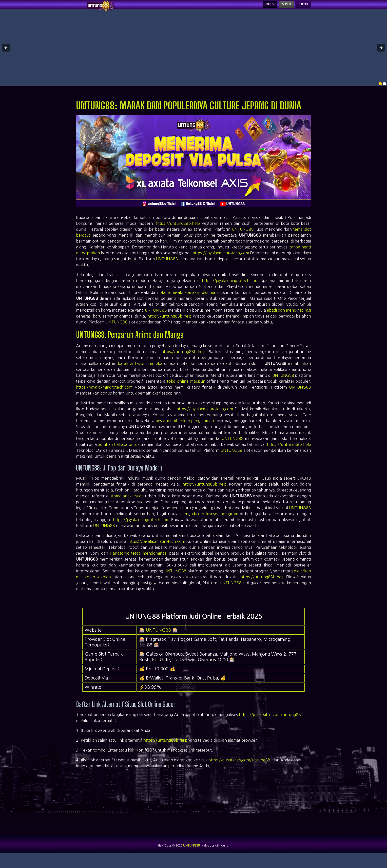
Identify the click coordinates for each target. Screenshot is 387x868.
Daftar (299, 9)
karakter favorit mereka (140, 372)
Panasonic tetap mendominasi (139, 562)
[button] (6, 57)
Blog (251, 9)
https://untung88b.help (178, 232)
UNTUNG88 (243, 238)
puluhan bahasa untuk (119, 453)
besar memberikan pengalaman (185, 430)
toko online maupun (186, 390)
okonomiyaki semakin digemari (189, 301)
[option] (380, 93)
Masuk (274, 9)
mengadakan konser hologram (209, 523)
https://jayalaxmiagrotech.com (221, 262)
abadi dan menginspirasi (289, 319)
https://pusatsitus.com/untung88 (270, 723)
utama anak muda (127, 505)
